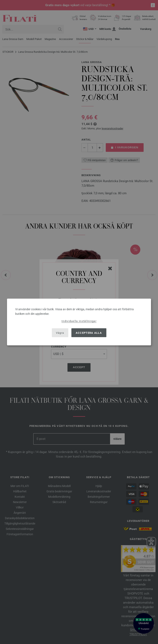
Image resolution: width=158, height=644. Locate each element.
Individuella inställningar (79, 321)
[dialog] (79, 322)
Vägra (60, 333)
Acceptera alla (89, 333)
